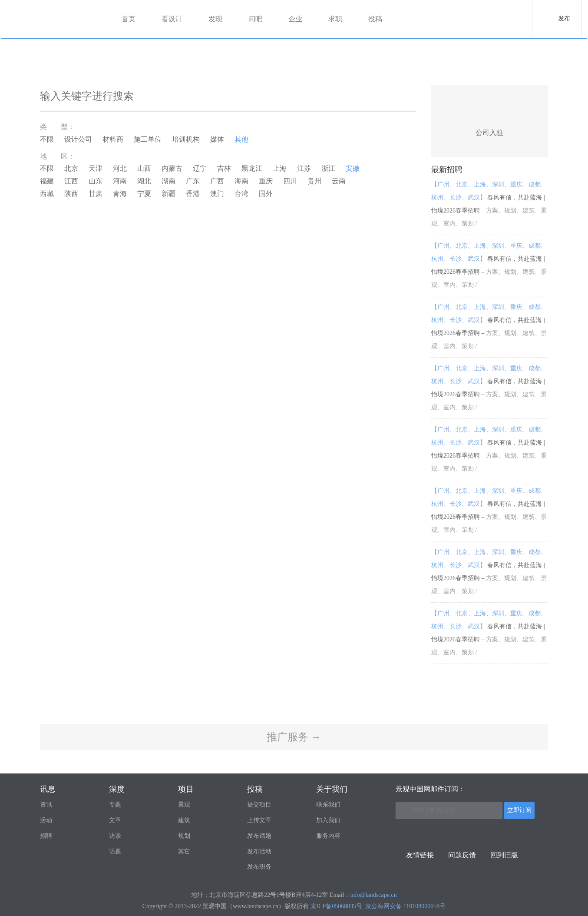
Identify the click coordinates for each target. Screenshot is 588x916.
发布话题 (259, 836)
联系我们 (328, 805)
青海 (120, 194)
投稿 (375, 19)
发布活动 (259, 851)
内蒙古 (172, 168)
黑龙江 (252, 168)
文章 (115, 820)
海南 (241, 181)
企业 (295, 19)
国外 (266, 194)
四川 (290, 181)
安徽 (353, 168)
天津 (96, 168)
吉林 (224, 168)
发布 (564, 18)
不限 (47, 139)
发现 (215, 19)
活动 (46, 820)
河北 (120, 168)
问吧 (255, 19)
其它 (184, 851)
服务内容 (328, 836)
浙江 (328, 168)
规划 (184, 836)
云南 (339, 181)
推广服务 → (294, 737)
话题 (115, 851)
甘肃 (96, 194)
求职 (335, 19)
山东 (96, 181)
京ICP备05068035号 (337, 906)
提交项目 (259, 805)
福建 (47, 181)
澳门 (217, 194)
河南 (120, 181)
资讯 (46, 805)
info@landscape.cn (373, 895)
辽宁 (200, 168)
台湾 (241, 194)
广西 (217, 181)
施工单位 (148, 139)
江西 (71, 181)
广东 (193, 181)
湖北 (144, 181)
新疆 (168, 194)
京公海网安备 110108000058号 (405, 906)
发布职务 (259, 867)
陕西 (71, 194)
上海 (280, 168)
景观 (184, 805)
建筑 (184, 820)
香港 (193, 194)
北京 (71, 168)
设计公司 (78, 139)
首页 (129, 19)
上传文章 (259, 820)
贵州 (314, 181)
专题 (115, 805)
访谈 (115, 836)
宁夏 (144, 194)
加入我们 (328, 820)
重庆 (266, 181)
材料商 (113, 139)
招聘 (46, 836)
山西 (144, 168)
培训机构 (186, 139)
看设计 (172, 19)
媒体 (217, 139)
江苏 (304, 168)
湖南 (168, 181)
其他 (241, 139)
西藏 (47, 194)
